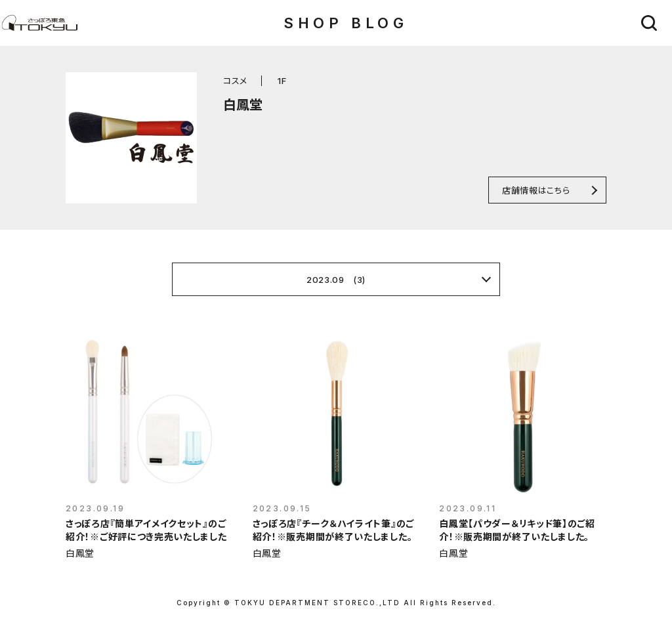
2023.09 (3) (336, 280)
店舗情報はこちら (536, 190)
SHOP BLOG (346, 23)
